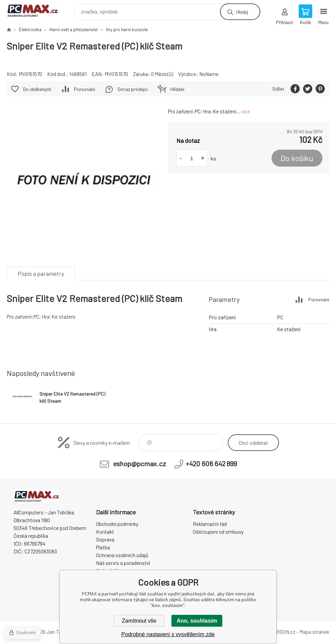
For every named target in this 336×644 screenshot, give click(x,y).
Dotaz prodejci (133, 89)
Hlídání (177, 89)
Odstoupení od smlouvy (218, 532)
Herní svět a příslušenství (74, 30)
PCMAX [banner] (37, 10)
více (246, 111)
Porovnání (85, 89)
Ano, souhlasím (197, 621)
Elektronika (30, 30)
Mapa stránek (314, 632)
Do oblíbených (37, 89)
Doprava (105, 539)
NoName (209, 74)
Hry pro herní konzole (127, 30)
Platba (103, 547)
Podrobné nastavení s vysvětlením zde (168, 634)
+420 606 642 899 (211, 463)
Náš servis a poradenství (123, 563)
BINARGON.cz (280, 632)
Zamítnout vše (139, 621)
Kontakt (105, 532)
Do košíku (297, 158)
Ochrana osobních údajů (122, 555)
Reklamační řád (210, 524)
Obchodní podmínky (117, 524)
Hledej (242, 12)
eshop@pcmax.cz (139, 463)
